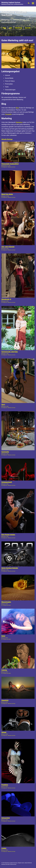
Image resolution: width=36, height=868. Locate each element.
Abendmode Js (6, 299)
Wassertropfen (6, 602)
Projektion (5, 785)
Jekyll (26, 863)
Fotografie (8, 114)
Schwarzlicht (6, 818)
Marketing (19, 28)
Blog (4, 28)
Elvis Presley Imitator (8, 535)
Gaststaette (5, 452)
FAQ (11, 28)
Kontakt (28, 28)
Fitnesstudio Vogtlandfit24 (10, 164)
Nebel (3, 636)
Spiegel (4, 732)
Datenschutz (13, 864)
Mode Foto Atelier (7, 194)
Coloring (4, 670)
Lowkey (4, 848)
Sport (3, 405)
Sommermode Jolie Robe (10, 352)
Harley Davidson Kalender (10, 568)
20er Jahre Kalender (8, 247)
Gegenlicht (5, 700)
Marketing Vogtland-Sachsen (12, 3)
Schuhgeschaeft (7, 482)
